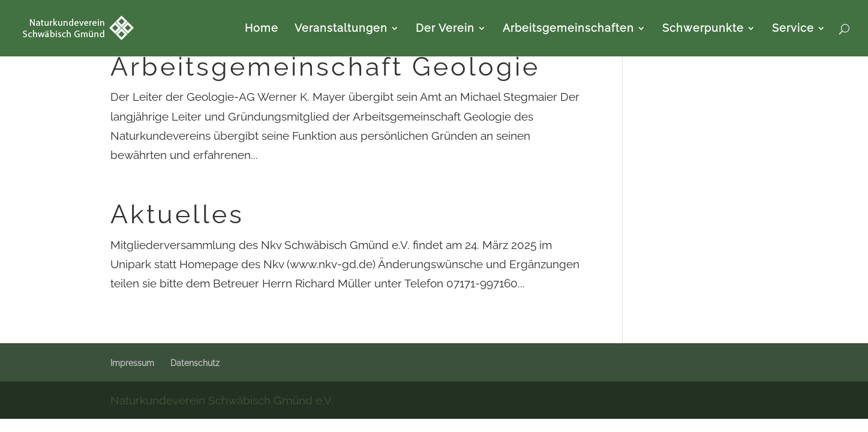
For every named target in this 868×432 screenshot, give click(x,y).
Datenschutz (195, 363)
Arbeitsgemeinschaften (568, 29)
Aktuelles (177, 214)
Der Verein (445, 29)
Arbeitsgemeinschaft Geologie (325, 67)
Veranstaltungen (341, 29)
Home (262, 29)
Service (793, 29)
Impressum (132, 363)
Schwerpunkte (703, 29)
